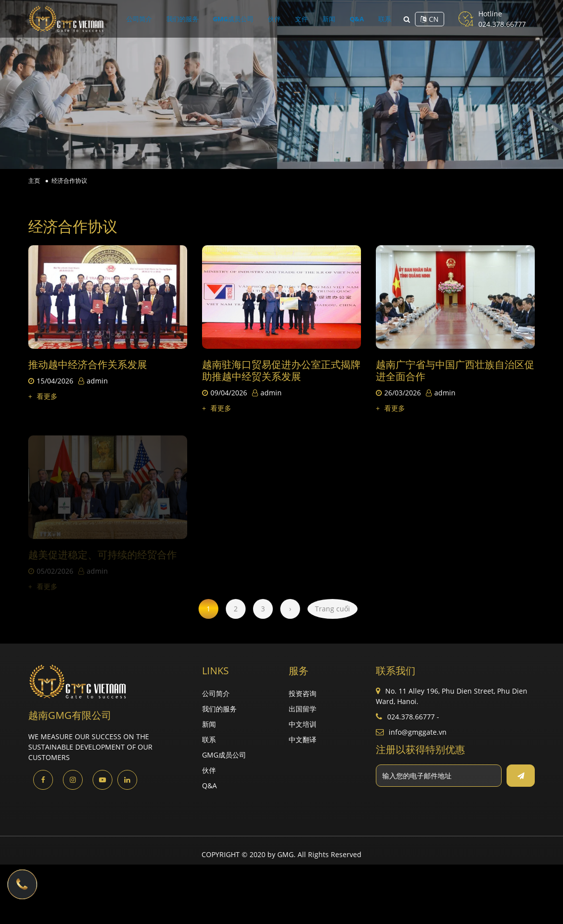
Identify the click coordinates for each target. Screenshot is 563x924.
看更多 (43, 396)
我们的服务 (208, 19)
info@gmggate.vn (418, 732)
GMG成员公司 (249, 19)
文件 (296, 19)
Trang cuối (333, 609)
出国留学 (303, 709)
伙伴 (279, 19)
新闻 (313, 19)
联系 (348, 19)
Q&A (331, 19)
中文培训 (303, 724)
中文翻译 (303, 739)
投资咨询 (303, 693)
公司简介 (175, 19)
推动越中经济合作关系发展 (88, 364)
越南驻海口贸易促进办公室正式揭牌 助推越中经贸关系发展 (281, 370)
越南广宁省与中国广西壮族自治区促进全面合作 (455, 371)
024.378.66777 (502, 24)
